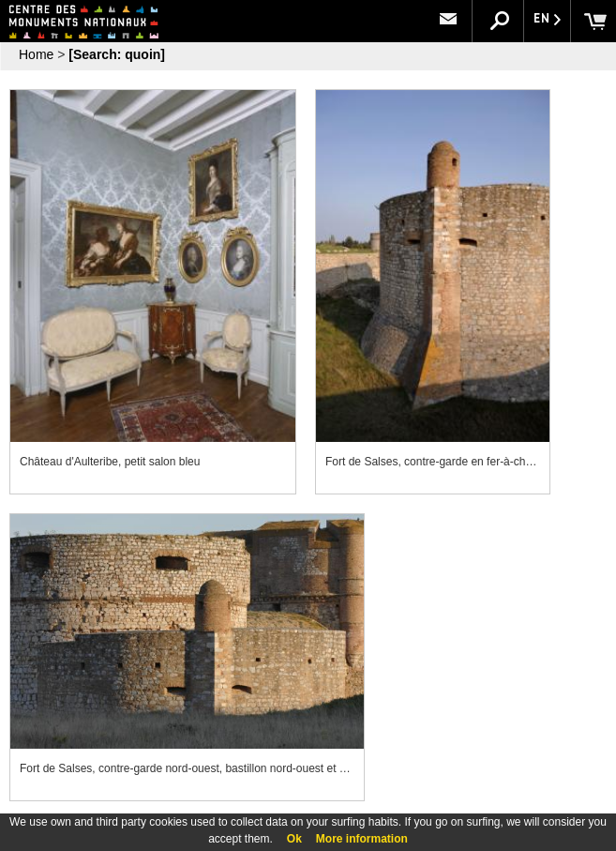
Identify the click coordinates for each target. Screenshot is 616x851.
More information (362, 839)
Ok (294, 839)
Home (36, 54)
